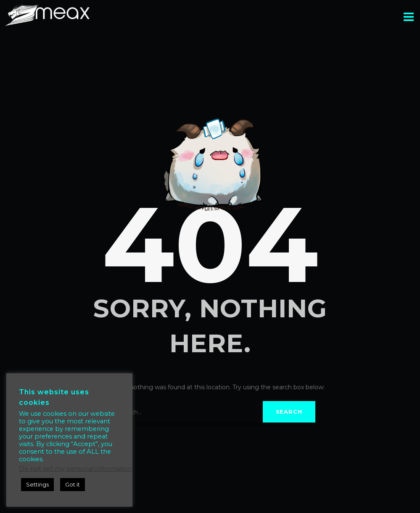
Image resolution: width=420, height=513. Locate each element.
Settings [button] (37, 484)
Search (289, 412)
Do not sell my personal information (75, 469)
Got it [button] (73, 484)
